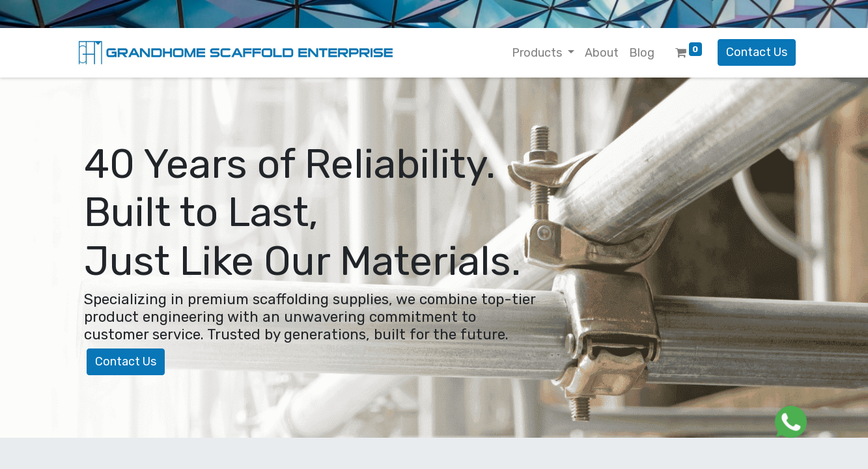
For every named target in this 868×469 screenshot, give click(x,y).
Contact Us (757, 52)
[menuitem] (602, 53)
